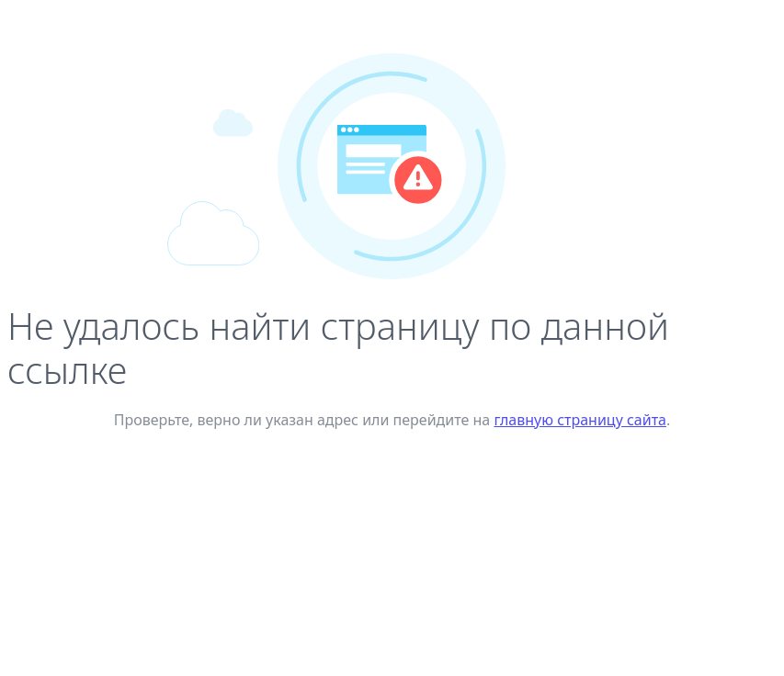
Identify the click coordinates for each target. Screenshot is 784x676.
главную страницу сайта (580, 420)
